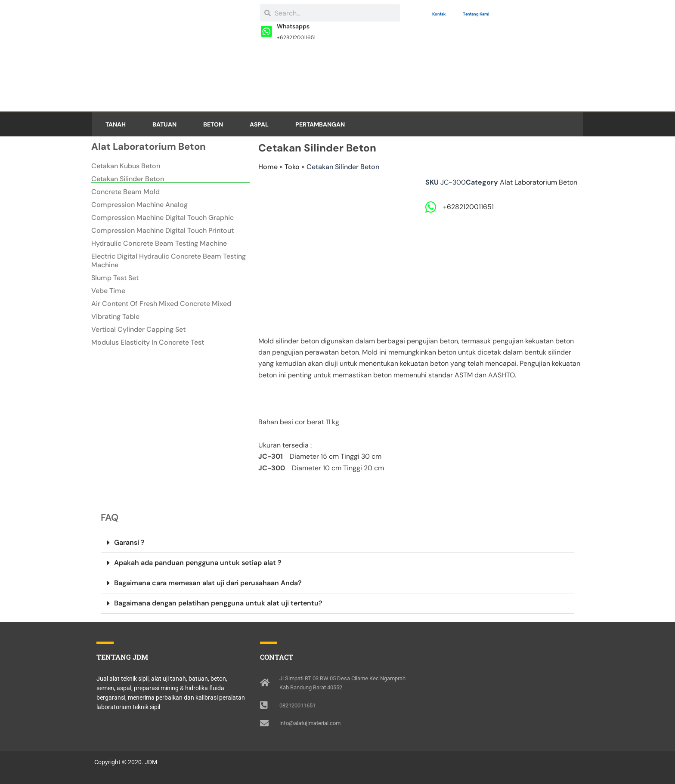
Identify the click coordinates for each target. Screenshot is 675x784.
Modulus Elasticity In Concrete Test (148, 343)
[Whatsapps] (266, 32)
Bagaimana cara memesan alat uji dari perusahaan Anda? (208, 583)
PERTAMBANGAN (320, 124)
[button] (337, 543)
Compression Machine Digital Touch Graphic (163, 218)
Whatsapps (294, 26)
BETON (213, 124)
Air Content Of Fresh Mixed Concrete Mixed (161, 304)
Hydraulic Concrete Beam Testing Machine (159, 244)
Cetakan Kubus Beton (126, 166)
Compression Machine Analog (139, 205)
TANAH (116, 124)
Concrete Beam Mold (125, 192)
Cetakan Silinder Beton (128, 179)
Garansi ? (129, 542)
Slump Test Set (115, 278)
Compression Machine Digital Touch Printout (163, 231)
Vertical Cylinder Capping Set (138, 330)
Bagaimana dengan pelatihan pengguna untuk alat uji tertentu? (218, 603)
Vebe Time (108, 291)
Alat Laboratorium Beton (539, 182)
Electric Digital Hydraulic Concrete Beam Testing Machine (169, 261)
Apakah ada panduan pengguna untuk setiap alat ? (198, 563)
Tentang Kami (476, 14)
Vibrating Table (115, 317)
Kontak (439, 14)
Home (268, 167)
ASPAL (259, 124)
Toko (292, 167)
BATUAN (164, 124)
